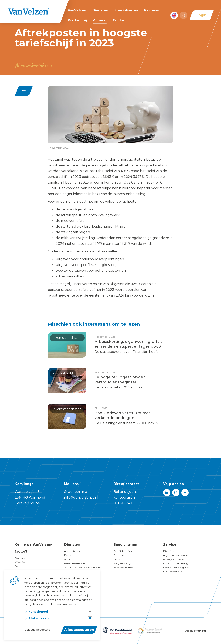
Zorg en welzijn (123, 563)
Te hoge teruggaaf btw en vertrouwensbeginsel (120, 380)
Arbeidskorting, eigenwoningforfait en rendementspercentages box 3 (128, 344)
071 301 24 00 (125, 503)
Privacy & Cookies (173, 559)
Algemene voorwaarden (177, 555)
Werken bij (77, 20)
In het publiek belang (176, 563)
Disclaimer (169, 551)
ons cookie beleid (71, 595)
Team (18, 566)
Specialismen (126, 10)
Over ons (20, 558)
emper (202, 631)
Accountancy (72, 551)
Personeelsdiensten (75, 563)
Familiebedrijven (123, 551)
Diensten (100, 10)
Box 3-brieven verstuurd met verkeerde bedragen (122, 415)
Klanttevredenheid (174, 572)
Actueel (100, 20)
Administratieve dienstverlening (83, 567)
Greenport (120, 555)
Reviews (151, 10)
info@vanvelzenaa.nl (81, 497)
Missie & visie (22, 562)
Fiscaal (68, 555)
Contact (120, 20)
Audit (67, 559)
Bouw (117, 559)
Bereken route (27, 503)
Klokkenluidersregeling (176, 567)
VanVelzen (77, 10)
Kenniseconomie (123, 567)
